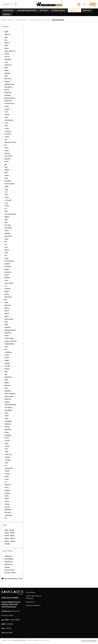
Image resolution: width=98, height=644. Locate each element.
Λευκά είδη (87, 10)
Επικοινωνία (30, 602)
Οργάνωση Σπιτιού (59, 10)
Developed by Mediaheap (89, 641)
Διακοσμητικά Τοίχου (40, 20)
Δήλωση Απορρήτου (33, 605)
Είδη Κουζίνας (9, 10)
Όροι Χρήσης (31, 592)
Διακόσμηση (74, 10)
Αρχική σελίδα (7, 20)
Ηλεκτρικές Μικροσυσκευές (27, 10)
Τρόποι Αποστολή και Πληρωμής (34, 597)
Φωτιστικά (44, 10)
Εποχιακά (7, 14)
